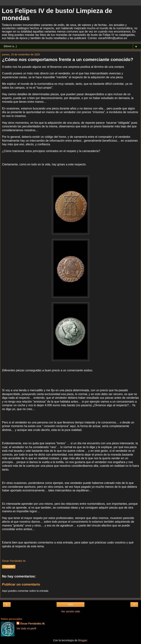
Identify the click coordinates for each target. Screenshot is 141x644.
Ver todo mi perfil (26, 628)
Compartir (9, 567)
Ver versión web (70, 611)
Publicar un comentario (21, 584)
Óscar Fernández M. (33, 624)
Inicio (70, 605)
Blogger (83, 640)
